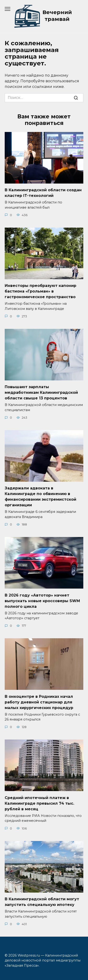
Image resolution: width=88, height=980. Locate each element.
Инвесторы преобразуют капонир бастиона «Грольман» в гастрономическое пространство (40, 291)
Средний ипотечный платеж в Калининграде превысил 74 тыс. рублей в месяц (39, 803)
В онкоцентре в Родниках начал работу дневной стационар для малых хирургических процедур (39, 702)
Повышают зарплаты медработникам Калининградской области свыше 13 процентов (41, 392)
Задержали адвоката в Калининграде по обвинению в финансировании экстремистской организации (40, 497)
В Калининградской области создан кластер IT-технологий (43, 193)
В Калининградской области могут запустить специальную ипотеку (42, 902)
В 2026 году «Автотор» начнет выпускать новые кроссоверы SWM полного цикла (42, 601)
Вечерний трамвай (57, 16)
